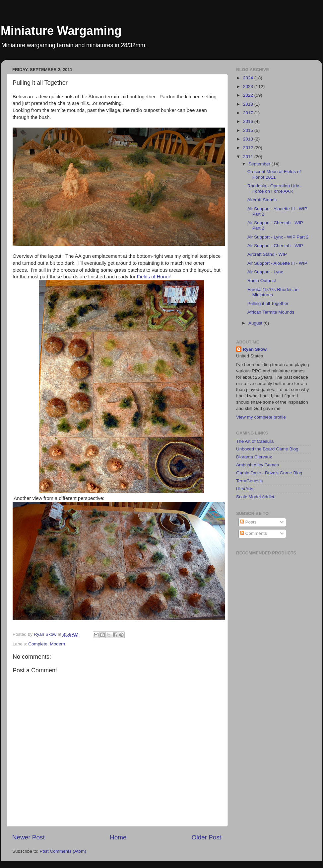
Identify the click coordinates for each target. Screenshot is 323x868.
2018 (249, 104)
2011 (249, 157)
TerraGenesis (249, 481)
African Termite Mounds (271, 312)
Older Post (206, 837)
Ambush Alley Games (258, 465)
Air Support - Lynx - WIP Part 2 (278, 237)
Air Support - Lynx (265, 272)
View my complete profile (261, 417)
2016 (249, 121)
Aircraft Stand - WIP (267, 254)
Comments (254, 533)
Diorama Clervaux (254, 457)
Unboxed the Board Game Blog (267, 449)
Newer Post (29, 837)
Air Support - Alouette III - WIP (277, 263)
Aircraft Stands (262, 200)
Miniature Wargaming (61, 31)
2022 (249, 95)
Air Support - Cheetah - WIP (275, 246)
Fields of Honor (154, 277)
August (256, 323)
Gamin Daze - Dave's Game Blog (269, 473)
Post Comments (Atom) (63, 851)
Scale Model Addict (255, 497)
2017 (249, 113)
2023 (249, 87)
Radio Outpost (262, 281)
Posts (248, 522)
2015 (249, 130)
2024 (249, 78)
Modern (58, 644)
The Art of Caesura (255, 441)
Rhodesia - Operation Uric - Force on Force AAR (275, 189)
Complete (38, 644)
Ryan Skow (255, 349)
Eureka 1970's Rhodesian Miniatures (273, 292)
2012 (249, 148)
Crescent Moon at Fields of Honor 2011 (274, 174)
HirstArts (245, 489)
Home (118, 837)
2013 (249, 139)
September (260, 164)
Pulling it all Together (268, 303)
